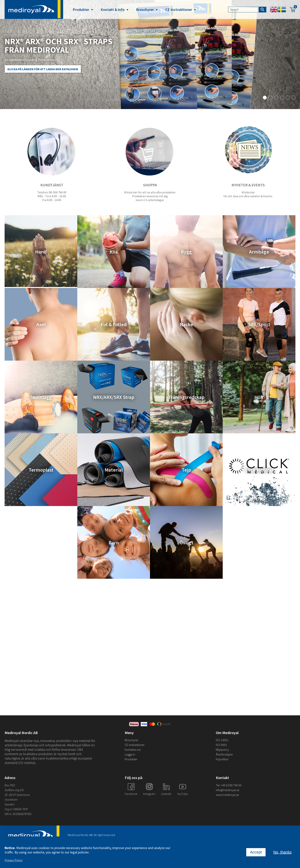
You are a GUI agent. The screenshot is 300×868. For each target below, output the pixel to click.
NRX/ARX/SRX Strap (114, 397)
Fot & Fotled (114, 324)
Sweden (9, 804)
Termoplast (41, 470)
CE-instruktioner (135, 745)
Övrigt (186, 542)
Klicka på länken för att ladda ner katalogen (43, 69)
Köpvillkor (222, 759)
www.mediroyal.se (227, 795)
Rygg (186, 252)
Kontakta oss (133, 750)
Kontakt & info (113, 9)
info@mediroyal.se (228, 790)
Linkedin (166, 794)
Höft (259, 397)
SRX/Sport (259, 324)
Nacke (186, 324)
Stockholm (11, 800)
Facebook (131, 794)
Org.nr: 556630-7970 (16, 809)
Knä (114, 252)
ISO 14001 (222, 740)
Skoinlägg (41, 397)
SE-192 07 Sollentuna (17, 795)
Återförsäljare (224, 754)
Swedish (282, 10)
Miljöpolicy (222, 750)
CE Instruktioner (179, 9)
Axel (41, 324)
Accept (256, 852)
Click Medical (259, 470)
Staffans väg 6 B (14, 790)
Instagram (149, 794)
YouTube (183, 794)
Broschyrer (145, 9)
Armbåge (259, 252)
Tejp (186, 470)
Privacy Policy (14, 860)
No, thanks (282, 852)
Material (114, 470)
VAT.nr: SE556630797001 (18, 814)
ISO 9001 (221, 745)
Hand (41, 252)
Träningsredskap (186, 397)
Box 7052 (10, 785)
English (274, 10)
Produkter (81, 9)
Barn (114, 542)
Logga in (130, 754)
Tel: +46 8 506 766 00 (229, 785)
